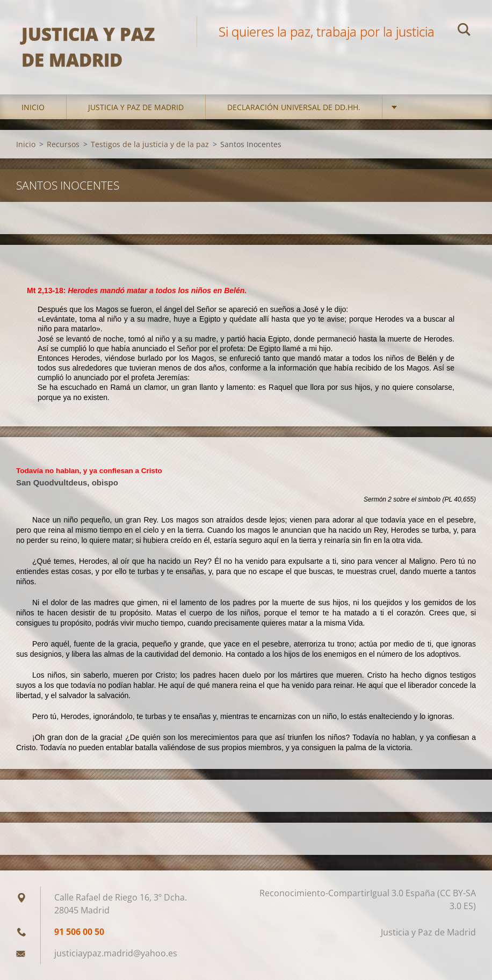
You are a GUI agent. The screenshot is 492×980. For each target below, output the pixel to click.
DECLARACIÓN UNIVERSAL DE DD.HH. (294, 107)
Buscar (464, 31)
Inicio (33, 107)
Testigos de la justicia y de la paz (150, 144)
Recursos (63, 144)
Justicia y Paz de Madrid (136, 107)
